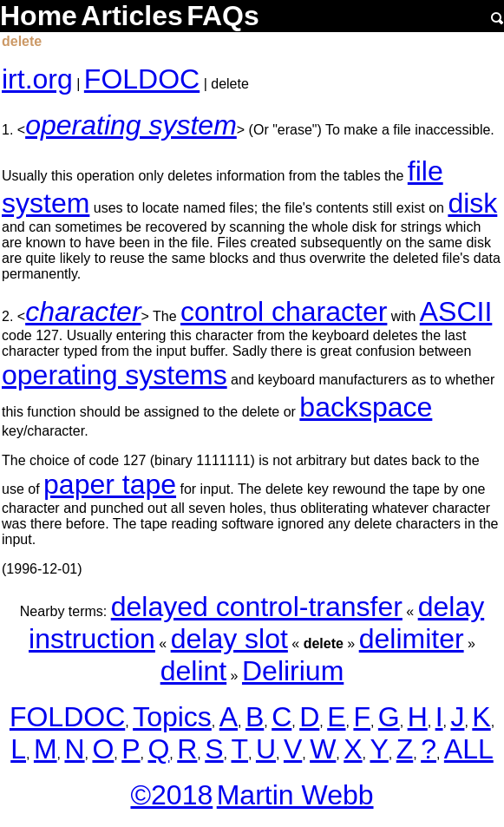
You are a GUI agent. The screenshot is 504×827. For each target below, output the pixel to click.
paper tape (110, 484)
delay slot (229, 639)
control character (284, 312)
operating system (131, 125)
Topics (172, 717)
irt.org (37, 79)
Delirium (293, 671)
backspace (366, 407)
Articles (131, 16)
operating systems (115, 375)
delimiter (412, 639)
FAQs (223, 16)
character (83, 312)
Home (39, 16)
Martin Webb (295, 795)
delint (194, 671)
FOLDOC (142, 79)
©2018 (171, 795)
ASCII (456, 312)
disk (472, 203)
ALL (469, 749)
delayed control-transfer (257, 607)
